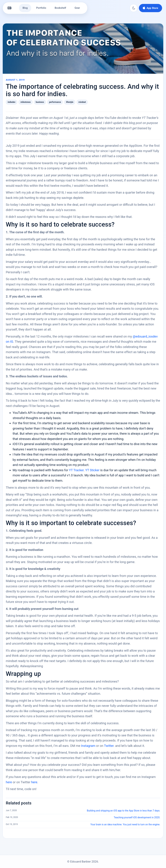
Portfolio (41, 8)
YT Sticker (92, 472)
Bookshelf (60, 8)
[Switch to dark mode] (134, 8)
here (9, 784)
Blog (25, 8)
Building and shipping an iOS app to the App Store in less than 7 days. (124, 813)
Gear (77, 8)
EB (9, 8)
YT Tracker (76, 472)
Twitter (109, 748)
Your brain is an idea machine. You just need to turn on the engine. (125, 827)
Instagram (88, 748)
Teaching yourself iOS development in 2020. (137, 820)
